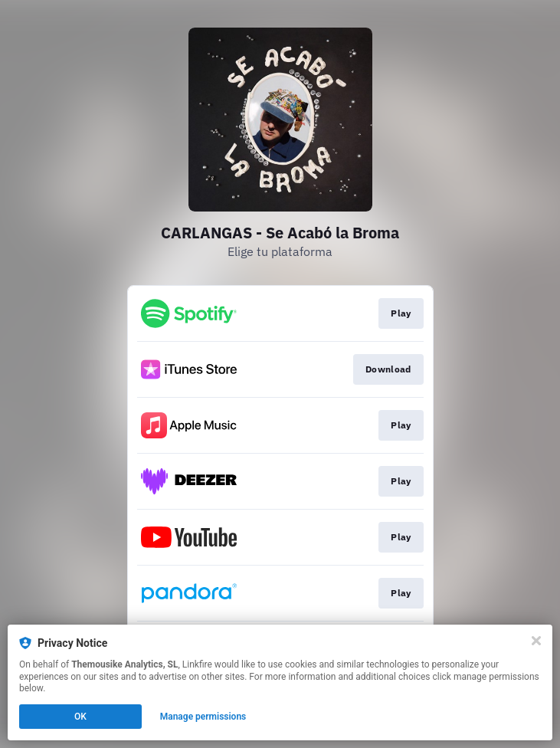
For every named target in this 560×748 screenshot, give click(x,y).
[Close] (536, 641)
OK (80, 717)
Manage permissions (203, 717)
